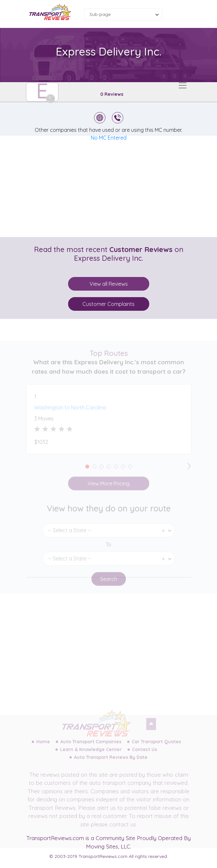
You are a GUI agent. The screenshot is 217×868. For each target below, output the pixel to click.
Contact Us (145, 754)
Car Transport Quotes (156, 747)
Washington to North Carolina (70, 413)
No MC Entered (109, 138)
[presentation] (189, 470)
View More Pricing (108, 489)
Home (43, 747)
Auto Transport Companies (91, 747)
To (108, 549)
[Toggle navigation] (183, 85)
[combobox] (123, 14)
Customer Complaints (108, 304)
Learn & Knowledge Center (91, 754)
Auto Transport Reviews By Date (111, 762)
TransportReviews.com (55, 838)
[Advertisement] (114, 186)
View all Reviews (109, 284)
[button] (87, 472)
